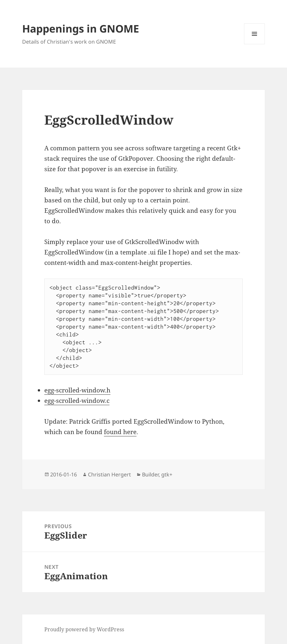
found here (120, 432)
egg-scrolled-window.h (77, 390)
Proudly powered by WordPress (84, 629)
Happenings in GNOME (81, 28)
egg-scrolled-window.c (77, 401)
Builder (150, 474)
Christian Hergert (109, 474)
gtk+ (167, 474)
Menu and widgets (255, 44)
